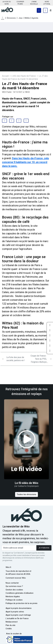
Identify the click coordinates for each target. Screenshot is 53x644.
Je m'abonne (44, 548)
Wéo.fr (8, 567)
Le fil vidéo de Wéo (27, 483)
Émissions (11, 18)
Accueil (5, 76)
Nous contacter (12, 583)
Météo (27, 18)
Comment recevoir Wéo (16, 578)
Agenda (35, 18)
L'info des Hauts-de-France (24, 76)
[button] (3, 18)
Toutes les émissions (27, 494)
